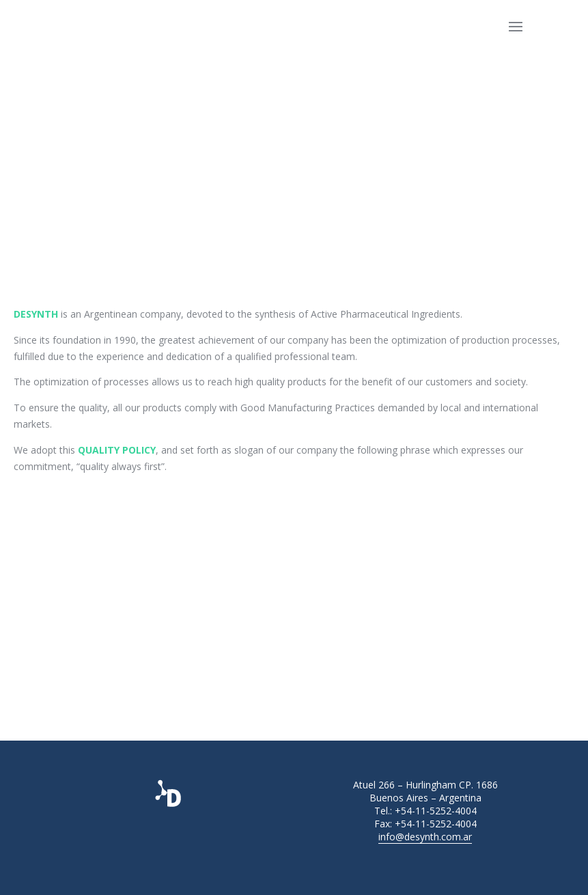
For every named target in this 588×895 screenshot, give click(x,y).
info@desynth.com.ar (425, 837)
